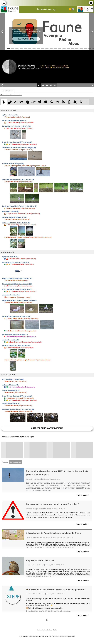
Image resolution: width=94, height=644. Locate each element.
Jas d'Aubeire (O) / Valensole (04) (13, 379)
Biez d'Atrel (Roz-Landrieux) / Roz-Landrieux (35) (18, 180)
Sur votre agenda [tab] (15, 462)
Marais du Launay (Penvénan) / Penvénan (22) (17, 278)
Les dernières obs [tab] (8, 91)
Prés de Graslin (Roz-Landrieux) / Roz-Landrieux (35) (19, 301)
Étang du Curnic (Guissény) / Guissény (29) (16, 126)
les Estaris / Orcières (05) (10, 385)
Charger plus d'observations (47, 428)
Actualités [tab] (5, 462)
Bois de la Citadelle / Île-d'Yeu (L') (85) (14, 217)
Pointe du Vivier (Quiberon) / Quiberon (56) (16, 317)
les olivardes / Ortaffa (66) (10, 212)
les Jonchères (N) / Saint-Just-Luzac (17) (15, 262)
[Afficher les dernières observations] (11, 95)
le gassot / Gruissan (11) (10, 257)
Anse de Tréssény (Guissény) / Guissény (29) (17, 284)
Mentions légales (42, 630)
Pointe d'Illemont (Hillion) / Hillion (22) (14, 121)
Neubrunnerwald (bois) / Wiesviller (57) (15, 334)
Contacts (50, 630)
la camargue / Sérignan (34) (11, 404)
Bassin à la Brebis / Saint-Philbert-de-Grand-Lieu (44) (19, 206)
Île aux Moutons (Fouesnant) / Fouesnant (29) (17, 142)
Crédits (55, 630)
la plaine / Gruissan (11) (10, 115)
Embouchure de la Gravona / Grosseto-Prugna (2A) (19, 148)
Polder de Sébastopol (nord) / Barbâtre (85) (16, 223)
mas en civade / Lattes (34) (11, 295)
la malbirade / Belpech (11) (11, 391)
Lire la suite (83, 495)
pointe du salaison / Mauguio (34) (13, 164)
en (73, 9)
